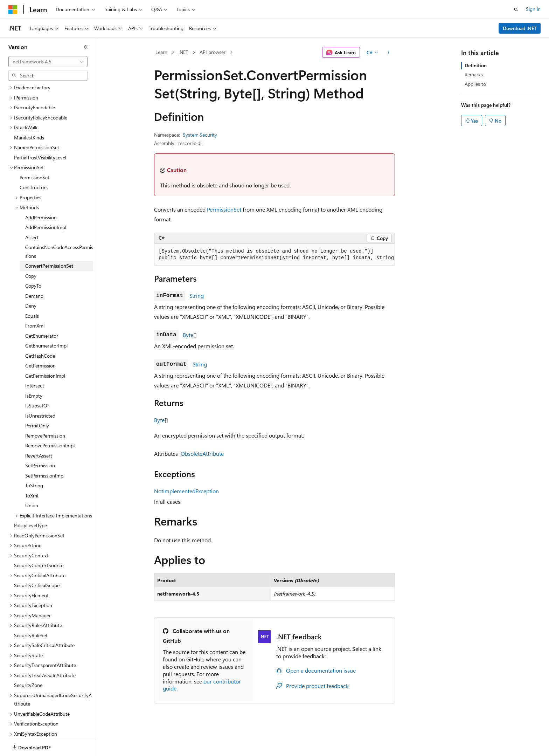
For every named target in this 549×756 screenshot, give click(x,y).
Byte (188, 335)
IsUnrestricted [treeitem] (40, 391)
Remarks (474, 74)
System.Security (200, 135)
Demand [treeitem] (34, 272)
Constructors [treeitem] (34, 163)
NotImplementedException (186, 491)
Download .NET (520, 28)
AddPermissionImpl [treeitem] (46, 203)
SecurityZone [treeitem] (28, 661)
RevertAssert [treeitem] (39, 431)
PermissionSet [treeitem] (34, 153)
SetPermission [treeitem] (40, 441)
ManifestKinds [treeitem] (29, 113)
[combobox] (48, 62)
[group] (274, 255)
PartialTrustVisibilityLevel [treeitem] (40, 133)
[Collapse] (86, 47)
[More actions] (389, 53)
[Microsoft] (13, 9)
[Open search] (516, 9)
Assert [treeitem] (32, 213)
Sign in (533, 9)
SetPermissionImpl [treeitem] (45, 451)
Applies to (475, 84)
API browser (213, 52)
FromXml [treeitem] (35, 301)
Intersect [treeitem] (35, 361)
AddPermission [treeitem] (41, 193)
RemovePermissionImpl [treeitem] (50, 421)
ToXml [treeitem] (32, 471)
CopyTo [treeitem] (33, 262)
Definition (476, 65)
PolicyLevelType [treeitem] (30, 501)
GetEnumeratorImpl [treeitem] (46, 321)
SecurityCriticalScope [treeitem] (37, 561)
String (197, 295)
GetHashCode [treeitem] (40, 332)
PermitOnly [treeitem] (37, 401)
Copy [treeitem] (31, 252)
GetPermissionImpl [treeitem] (45, 352)
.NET (183, 52)
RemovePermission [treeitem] (45, 411)
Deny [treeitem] (31, 281)
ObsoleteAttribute (202, 453)
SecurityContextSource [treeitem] (39, 541)
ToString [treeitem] (34, 461)
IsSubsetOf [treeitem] (37, 381)
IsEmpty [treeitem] (34, 372)
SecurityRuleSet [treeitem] (31, 611)
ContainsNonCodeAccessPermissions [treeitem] (59, 227)
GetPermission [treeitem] (40, 341)
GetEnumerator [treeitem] (42, 312)
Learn (161, 52)
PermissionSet (224, 209)
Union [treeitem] (32, 481)
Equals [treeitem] (32, 292)
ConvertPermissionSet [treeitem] (49, 242)
